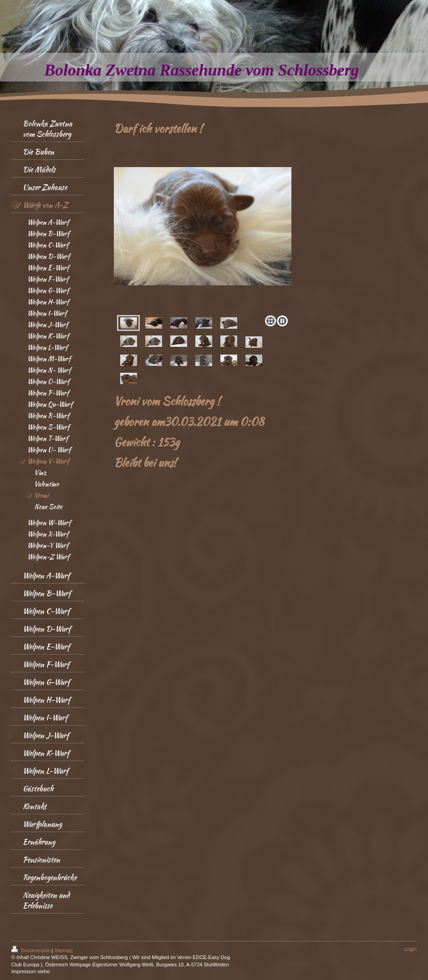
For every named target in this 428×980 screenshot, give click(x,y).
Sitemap (63, 950)
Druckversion (31, 950)
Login (410, 949)
